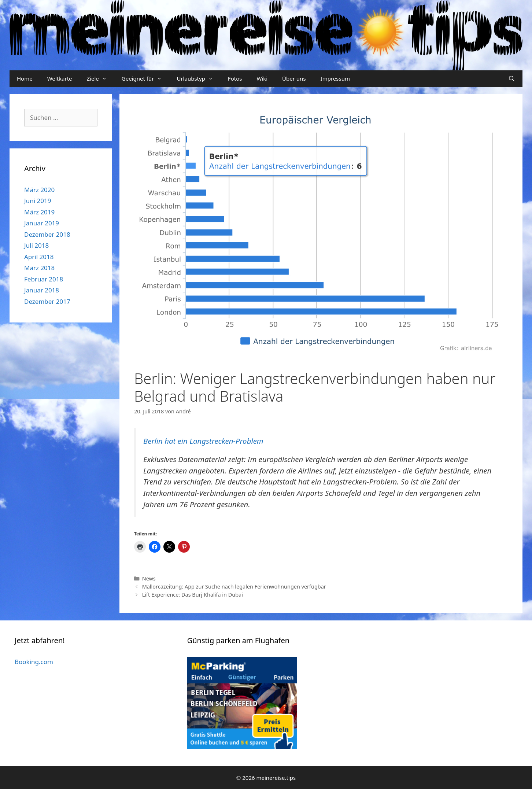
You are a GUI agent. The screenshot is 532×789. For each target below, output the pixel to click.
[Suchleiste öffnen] (512, 79)
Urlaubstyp (198, 79)
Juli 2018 (36, 245)
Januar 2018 (42, 290)
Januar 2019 (42, 223)
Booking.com (34, 662)
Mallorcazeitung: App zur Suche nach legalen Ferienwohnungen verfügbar (234, 587)
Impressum (335, 78)
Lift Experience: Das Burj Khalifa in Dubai (193, 595)
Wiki (262, 78)
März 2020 (39, 190)
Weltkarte (60, 78)
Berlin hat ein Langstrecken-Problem (203, 441)
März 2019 (39, 212)
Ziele (101, 79)
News (149, 578)
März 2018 (39, 268)
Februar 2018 (44, 279)
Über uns (294, 78)
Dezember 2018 (47, 234)
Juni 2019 (38, 201)
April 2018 (39, 257)
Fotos (235, 78)
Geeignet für (146, 79)
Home (25, 78)
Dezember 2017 (47, 301)
